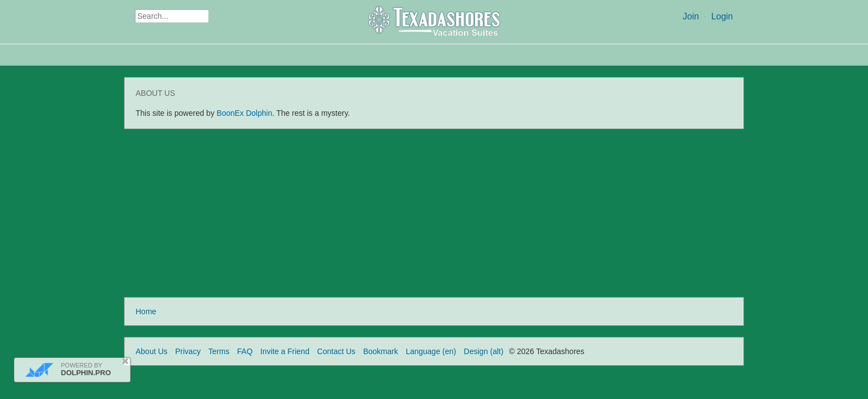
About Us (152, 351)
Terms (219, 351)
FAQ (245, 351)
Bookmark (381, 351)
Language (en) (431, 351)
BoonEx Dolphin (244, 113)
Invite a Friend (285, 351)
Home (146, 311)
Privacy (188, 351)
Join (691, 16)
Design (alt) (484, 351)
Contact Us (336, 351)
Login (722, 16)
